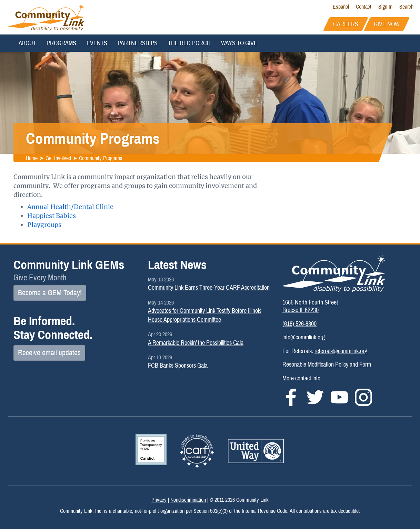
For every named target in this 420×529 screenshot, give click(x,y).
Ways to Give (239, 43)
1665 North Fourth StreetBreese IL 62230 (310, 306)
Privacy (159, 500)
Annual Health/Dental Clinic (70, 207)
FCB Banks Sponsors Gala (178, 366)
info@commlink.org (304, 337)
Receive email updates (49, 353)
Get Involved (58, 158)
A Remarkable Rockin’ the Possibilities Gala (196, 343)
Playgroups (44, 225)
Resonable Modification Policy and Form (327, 365)
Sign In (385, 7)
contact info (308, 378)
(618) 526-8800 (299, 324)
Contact (364, 7)
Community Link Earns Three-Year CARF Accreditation (209, 288)
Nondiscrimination (188, 500)
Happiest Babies (52, 216)
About (27, 43)
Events (97, 43)
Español (341, 7)
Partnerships (138, 43)
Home (32, 158)
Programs (61, 43)
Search (406, 7)
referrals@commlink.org (341, 351)
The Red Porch (189, 43)
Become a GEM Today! (50, 293)
